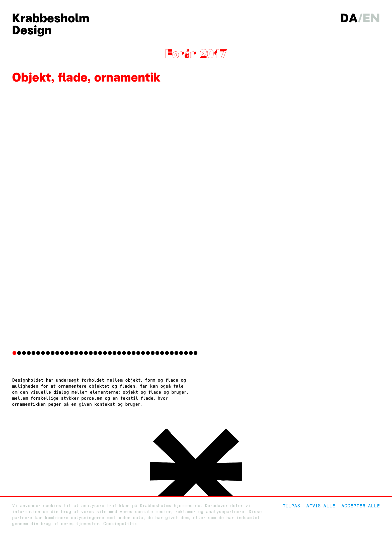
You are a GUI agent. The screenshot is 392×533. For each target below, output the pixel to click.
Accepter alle (361, 506)
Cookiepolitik (120, 524)
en (371, 18)
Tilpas (291, 506)
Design (32, 30)
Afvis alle (321, 506)
